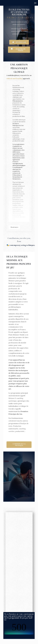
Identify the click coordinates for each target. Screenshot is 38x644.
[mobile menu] (35, 3)
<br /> (19, 628)
